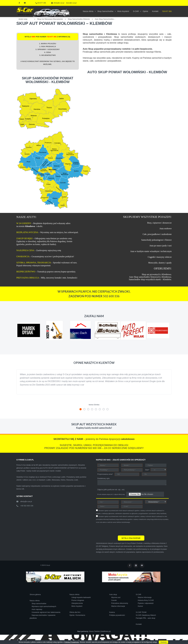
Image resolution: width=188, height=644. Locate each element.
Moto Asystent (77, 606)
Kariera (112, 612)
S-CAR (139, 594)
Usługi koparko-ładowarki (81, 597)
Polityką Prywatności (72, 642)
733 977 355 (41, 3)
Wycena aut (116, 597)
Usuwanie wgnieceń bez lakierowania (46, 612)
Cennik (114, 600)
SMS (33, 37)
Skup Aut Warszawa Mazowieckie (50, 19)
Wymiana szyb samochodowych (44, 606)
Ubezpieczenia (77, 603)
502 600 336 (111, 296)
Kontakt (139, 624)
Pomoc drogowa (78, 600)
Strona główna (35, 594)
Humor (140, 606)
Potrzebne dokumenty (120, 603)
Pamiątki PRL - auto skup (146, 618)
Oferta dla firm (75, 612)
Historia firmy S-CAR (146, 600)
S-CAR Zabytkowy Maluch (146, 615)
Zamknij (163, 642)
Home (32, 19)
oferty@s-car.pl (26, 501)
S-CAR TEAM (141, 612)
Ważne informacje (118, 606)
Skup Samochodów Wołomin (79, 19)
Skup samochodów (39, 603)
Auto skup (113, 594)
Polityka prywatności (117, 615)
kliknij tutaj (122, 494)
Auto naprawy (37, 609)
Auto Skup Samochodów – (105, 19)
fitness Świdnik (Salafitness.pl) (100, 631)
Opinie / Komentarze (77, 615)
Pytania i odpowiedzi (146, 603)
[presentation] (116, 529)
